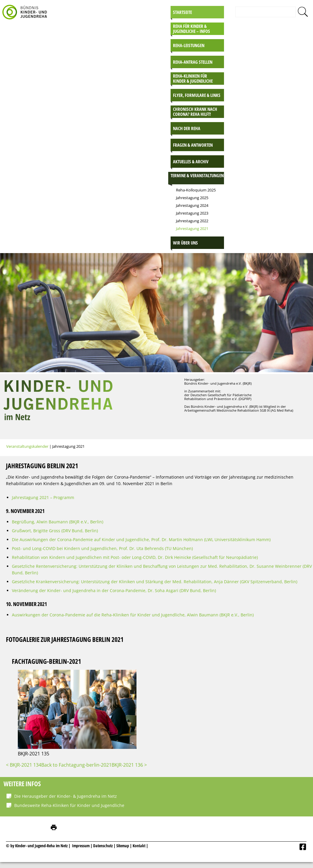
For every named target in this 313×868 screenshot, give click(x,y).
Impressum (81, 846)
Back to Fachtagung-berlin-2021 (76, 765)
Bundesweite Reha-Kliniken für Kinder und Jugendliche (69, 805)
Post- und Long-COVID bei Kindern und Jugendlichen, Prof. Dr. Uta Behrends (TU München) (102, 548)
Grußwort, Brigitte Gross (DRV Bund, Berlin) (55, 531)
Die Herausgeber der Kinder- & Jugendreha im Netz (66, 796)
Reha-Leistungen (189, 45)
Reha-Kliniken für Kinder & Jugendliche (193, 78)
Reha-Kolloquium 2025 (196, 190)
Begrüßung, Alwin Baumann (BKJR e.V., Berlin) (58, 522)
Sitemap (123, 846)
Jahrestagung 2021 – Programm (43, 497)
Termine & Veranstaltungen (197, 175)
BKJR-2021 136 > (129, 765)
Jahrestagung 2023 (192, 213)
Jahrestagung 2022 (192, 221)
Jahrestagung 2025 (192, 198)
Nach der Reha (187, 128)
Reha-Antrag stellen (193, 62)
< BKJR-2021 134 (24, 765)
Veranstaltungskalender (27, 446)
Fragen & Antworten (193, 145)
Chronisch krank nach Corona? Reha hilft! (195, 112)
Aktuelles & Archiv (191, 162)
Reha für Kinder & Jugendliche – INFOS (192, 29)
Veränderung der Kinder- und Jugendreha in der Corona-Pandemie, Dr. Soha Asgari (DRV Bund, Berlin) (114, 590)
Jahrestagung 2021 (192, 228)
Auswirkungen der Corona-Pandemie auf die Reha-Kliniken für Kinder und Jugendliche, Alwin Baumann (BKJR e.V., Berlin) (133, 615)
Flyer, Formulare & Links (197, 95)
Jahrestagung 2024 (192, 205)
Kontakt (139, 846)
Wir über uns (185, 243)
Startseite (182, 12)
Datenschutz (103, 846)
